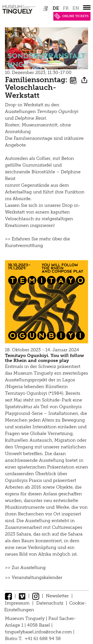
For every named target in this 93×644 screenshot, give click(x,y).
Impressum (17, 603)
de (56, 8)
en (76, 8)
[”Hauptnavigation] (87, 7)
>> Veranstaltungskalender (34, 577)
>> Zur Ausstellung (25, 568)
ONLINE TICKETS (71, 16)
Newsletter (57, 596)
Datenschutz (50, 603)
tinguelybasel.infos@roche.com (39, 632)
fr (66, 8)
